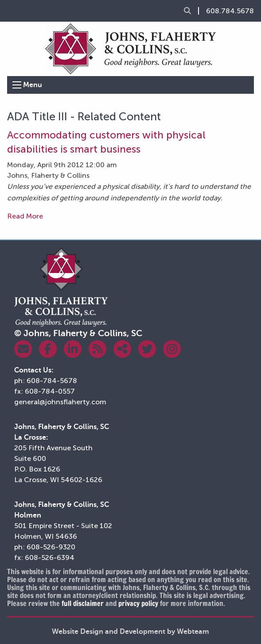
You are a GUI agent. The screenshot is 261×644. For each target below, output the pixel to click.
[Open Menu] (17, 85)
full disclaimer (83, 603)
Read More (25, 216)
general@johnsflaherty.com (60, 402)
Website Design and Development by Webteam (130, 632)
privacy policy (138, 603)
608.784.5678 (230, 11)
